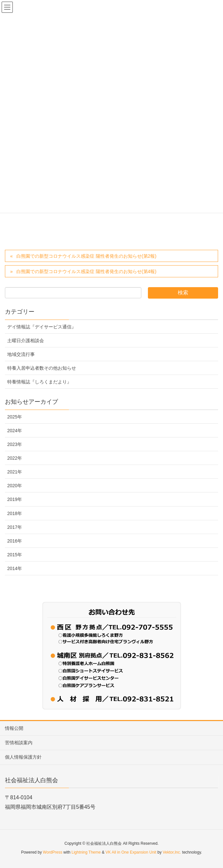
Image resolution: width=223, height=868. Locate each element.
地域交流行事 (21, 354)
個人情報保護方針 (23, 757)
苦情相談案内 (19, 743)
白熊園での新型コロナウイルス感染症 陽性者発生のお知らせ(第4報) (86, 271)
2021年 (15, 472)
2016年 (15, 541)
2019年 (15, 499)
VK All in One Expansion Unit (131, 852)
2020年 (15, 486)
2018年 (15, 513)
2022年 (15, 458)
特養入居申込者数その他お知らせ (42, 368)
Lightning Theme (86, 852)
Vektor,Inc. (172, 852)
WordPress (53, 852)
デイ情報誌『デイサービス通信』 (42, 327)
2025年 (15, 417)
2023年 (15, 444)
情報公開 (14, 728)
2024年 (15, 431)
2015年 (15, 555)
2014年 (15, 568)
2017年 (15, 527)
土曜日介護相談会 (26, 341)
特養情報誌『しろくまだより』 (39, 382)
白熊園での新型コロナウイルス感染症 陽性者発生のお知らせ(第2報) (86, 256)
